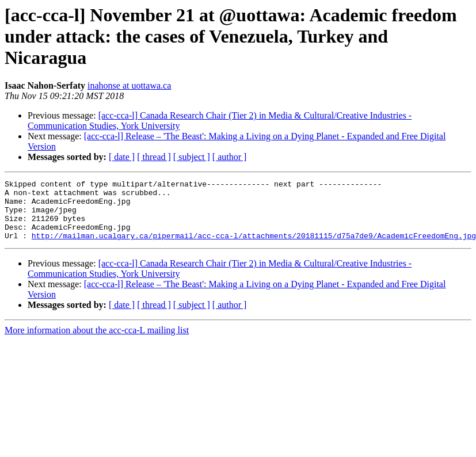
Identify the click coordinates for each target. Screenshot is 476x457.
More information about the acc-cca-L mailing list (97, 342)
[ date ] (122, 157)
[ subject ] (192, 157)
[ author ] (230, 157)
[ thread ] (154, 157)
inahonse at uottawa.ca (129, 85)
